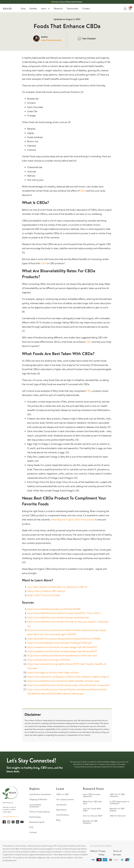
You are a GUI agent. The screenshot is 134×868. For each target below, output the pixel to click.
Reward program (37, 822)
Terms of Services (117, 853)
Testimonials (72, 8)
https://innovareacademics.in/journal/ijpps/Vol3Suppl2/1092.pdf (59, 643)
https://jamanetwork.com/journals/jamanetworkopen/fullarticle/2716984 (64, 639)
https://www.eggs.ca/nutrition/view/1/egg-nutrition (53, 672)
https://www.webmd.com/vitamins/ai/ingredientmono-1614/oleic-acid (62, 655)
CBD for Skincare (118, 816)
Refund (94, 851)
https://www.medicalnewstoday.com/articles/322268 (54, 609)
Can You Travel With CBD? (92, 810)
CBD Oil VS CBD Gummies (117, 795)
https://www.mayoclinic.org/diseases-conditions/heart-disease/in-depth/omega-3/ (68, 677)
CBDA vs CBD (62, 794)
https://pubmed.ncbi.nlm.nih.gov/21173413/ (49, 660)
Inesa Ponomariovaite (51, 40)
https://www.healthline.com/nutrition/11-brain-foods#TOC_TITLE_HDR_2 (64, 613)
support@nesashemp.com (10, 816)
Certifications (63, 815)
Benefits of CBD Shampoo (90, 822)
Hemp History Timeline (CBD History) (46, 591)
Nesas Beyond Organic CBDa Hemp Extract (73, 520)
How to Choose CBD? (93, 816)
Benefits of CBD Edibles (117, 810)
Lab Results (62, 805)
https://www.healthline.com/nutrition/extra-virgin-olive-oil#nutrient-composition (69, 685)
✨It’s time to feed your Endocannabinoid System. (67, 2)
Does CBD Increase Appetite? (92, 795)
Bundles (33, 8)
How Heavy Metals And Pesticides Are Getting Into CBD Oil (57, 587)
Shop (23, 8)
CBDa (83, 191)
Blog (58, 820)
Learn (45, 8)
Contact (86, 8)
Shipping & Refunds (38, 800)
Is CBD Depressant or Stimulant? (120, 803)
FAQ (31, 827)
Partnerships (35, 817)
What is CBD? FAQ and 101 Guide (44, 595)
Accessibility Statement (35, 806)
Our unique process (65, 800)
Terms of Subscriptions (40, 812)
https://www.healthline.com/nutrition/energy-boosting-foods (58, 617)
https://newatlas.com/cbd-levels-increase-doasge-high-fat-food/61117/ (62, 647)
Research (58, 8)
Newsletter (62, 810)
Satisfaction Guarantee (40, 794)
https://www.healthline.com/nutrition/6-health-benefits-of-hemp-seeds (63, 681)
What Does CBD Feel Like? (92, 803)
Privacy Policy (102, 853)
